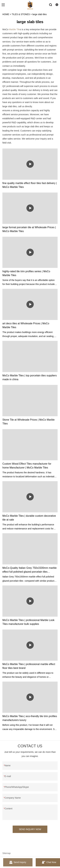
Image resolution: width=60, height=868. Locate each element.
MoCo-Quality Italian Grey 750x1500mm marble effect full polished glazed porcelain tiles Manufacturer (30, 570)
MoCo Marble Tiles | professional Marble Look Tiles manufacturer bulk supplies (28, 622)
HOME (6, 14)
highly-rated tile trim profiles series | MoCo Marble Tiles (26, 273)
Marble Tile (14, 29)
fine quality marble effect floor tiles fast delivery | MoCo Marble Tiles (30, 185)
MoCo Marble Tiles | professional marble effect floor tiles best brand (29, 666)
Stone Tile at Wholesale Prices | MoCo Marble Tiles (28, 422)
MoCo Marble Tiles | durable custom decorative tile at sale (29, 518)
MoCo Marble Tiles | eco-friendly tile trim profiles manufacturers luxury (30, 718)
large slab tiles (40, 14)
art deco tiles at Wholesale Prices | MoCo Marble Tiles (26, 325)
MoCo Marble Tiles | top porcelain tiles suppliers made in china (30, 377)
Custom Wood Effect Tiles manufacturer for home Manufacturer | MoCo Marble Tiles (27, 466)
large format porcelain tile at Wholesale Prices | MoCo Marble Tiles (29, 229)
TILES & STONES (21, 14)
